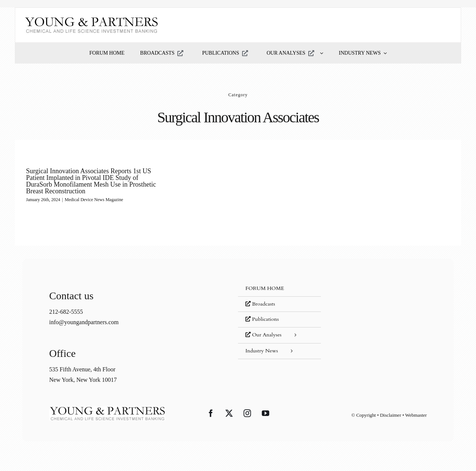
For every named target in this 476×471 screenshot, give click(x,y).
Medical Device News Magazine (94, 200)
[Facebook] (211, 413)
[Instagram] (247, 413)
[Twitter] (229, 413)
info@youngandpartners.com (84, 322)
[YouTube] (266, 413)
